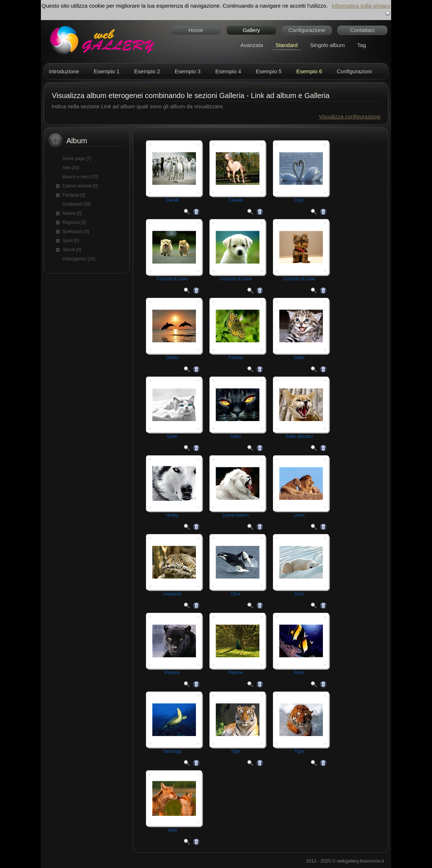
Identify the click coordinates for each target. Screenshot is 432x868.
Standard (287, 45)
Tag (362, 45)
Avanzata (252, 45)
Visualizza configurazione (350, 116)
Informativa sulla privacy (361, 6)
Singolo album (327, 45)
